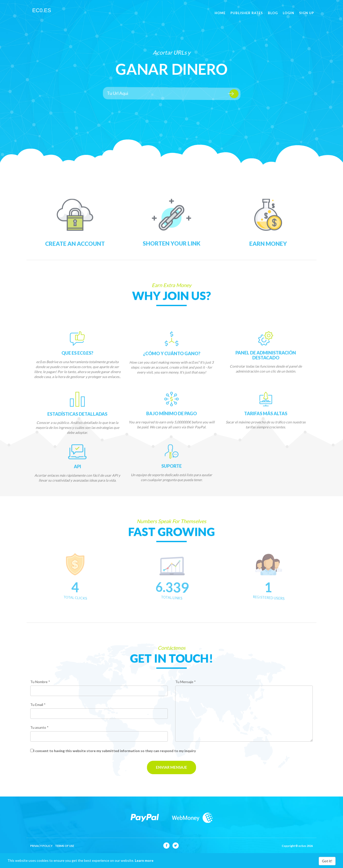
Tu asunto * (39, 727)
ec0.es (41, 12)
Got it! (327, 861)
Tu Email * (38, 705)
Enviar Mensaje (171, 767)
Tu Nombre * (40, 682)
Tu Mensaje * (186, 682)
